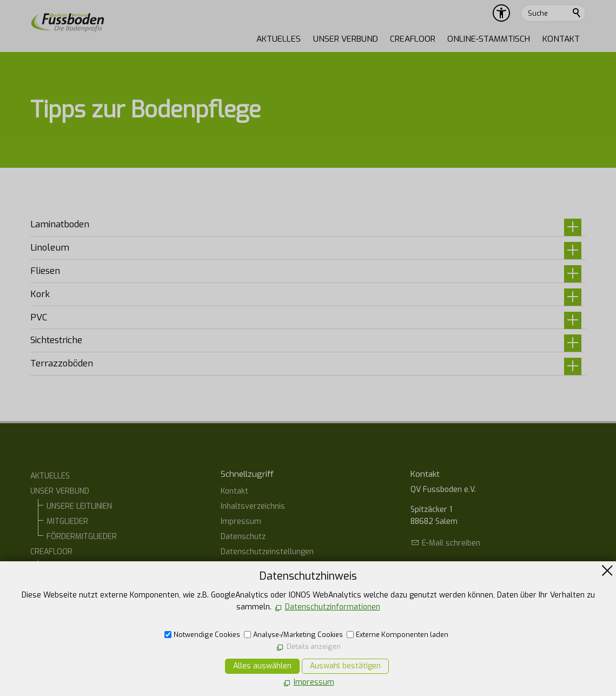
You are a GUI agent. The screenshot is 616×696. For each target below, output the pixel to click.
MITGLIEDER (67, 521)
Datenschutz (243, 537)
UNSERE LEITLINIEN (79, 506)
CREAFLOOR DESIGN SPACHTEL (100, 612)
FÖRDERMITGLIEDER (82, 537)
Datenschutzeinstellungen (267, 552)
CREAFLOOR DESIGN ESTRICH (97, 582)
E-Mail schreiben (451, 543)
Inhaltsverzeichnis (253, 506)
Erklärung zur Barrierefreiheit (273, 567)
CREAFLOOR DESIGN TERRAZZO (102, 597)
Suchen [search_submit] (577, 13)
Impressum (241, 521)
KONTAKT (561, 39)
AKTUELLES (279, 39)
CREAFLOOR (413, 39)
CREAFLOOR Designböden (91, 567)
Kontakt (234, 491)
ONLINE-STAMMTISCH (489, 39)
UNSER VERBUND (346, 39)
